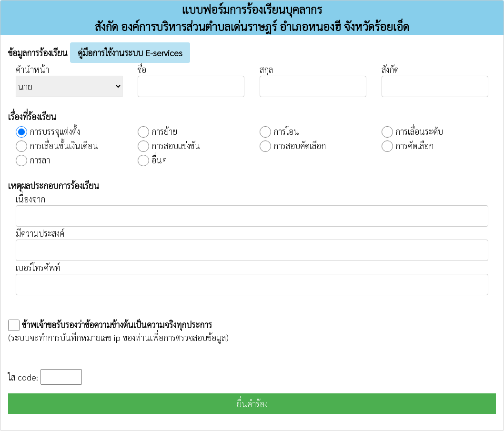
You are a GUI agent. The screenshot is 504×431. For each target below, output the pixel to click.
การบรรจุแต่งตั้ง (55, 131)
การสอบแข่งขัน (176, 145)
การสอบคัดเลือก (300, 145)
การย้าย (164, 131)
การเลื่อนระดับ (419, 131)
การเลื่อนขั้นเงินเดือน (64, 145)
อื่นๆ (159, 160)
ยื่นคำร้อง (252, 404)
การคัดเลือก (414, 145)
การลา (40, 160)
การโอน (286, 131)
